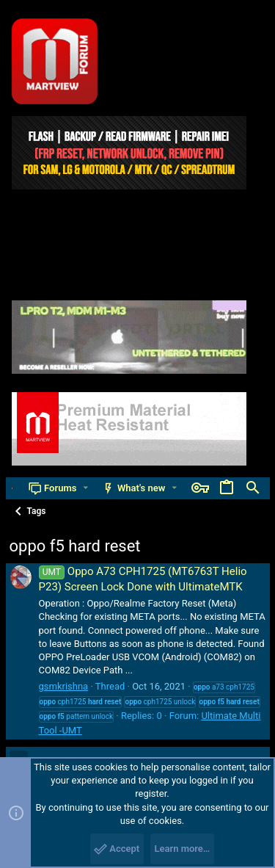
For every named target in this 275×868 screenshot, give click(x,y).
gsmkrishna (64, 686)
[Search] (253, 488)
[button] (85, 488)
